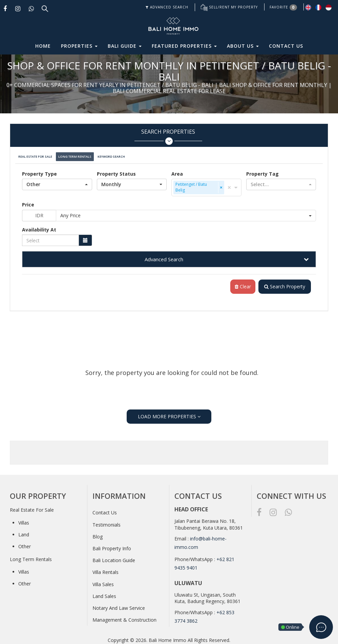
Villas (24, 520)
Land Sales (104, 593)
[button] (57, 181)
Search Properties (168, 137)
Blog (98, 534)
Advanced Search (164, 256)
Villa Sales (103, 581)
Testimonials (107, 522)
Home (43, 46)
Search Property (283, 284)
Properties (79, 46)
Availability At (39, 226)
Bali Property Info (112, 545)
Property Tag (262, 170)
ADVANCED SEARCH (167, 7)
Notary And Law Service (119, 605)
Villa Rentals (105, 569)
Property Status (116, 170)
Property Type (39, 170)
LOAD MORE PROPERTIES (169, 413)
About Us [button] (243, 46)
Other (25, 544)
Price (28, 201)
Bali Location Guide (114, 558)
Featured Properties (184, 46)
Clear (240, 284)
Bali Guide (125, 46)
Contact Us (286, 46)
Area (177, 170)
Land (24, 532)
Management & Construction (124, 617)
